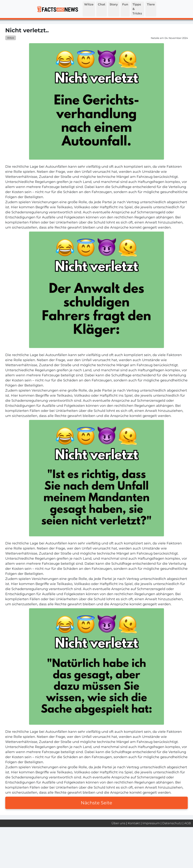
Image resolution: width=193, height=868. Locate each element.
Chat (102, 4)
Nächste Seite (96, 803)
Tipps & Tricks (137, 9)
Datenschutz (172, 823)
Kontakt (134, 823)
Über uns (118, 823)
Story (114, 4)
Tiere (151, 4)
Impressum (151, 823)
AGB (187, 823)
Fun (125, 4)
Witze (89, 4)
